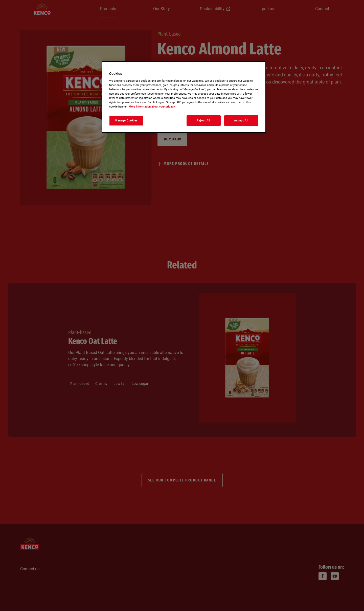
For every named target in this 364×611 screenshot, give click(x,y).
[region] (184, 97)
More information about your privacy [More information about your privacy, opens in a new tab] (152, 107)
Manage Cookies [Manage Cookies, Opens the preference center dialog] (126, 120)
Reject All (203, 120)
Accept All (241, 120)
